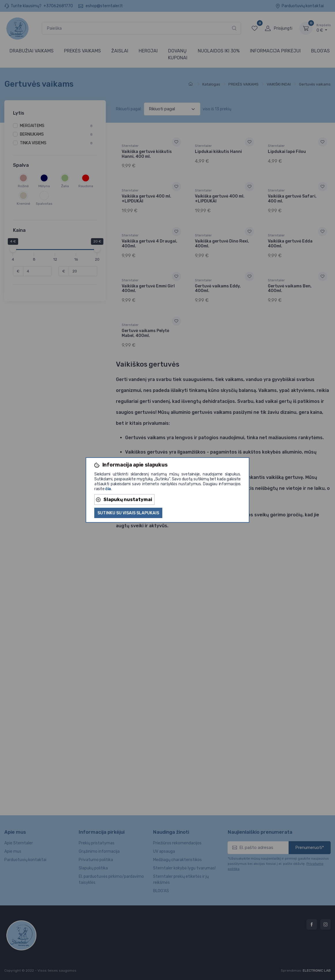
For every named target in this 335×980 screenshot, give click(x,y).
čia (108, 489)
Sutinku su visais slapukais (128, 513)
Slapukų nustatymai (124, 500)
